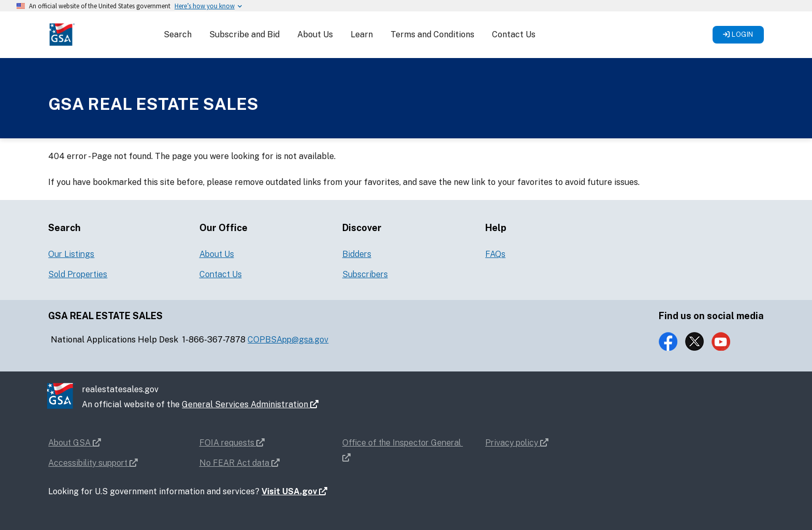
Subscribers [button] (365, 274)
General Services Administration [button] (250, 404)
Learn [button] (362, 34)
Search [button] (178, 34)
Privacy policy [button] (517, 443)
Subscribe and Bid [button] (244, 34)
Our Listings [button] (71, 254)
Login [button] (738, 34)
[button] (62, 34)
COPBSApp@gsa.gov (288, 340)
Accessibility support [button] (93, 463)
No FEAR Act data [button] (240, 463)
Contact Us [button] (514, 34)
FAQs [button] (495, 254)
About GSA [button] (75, 443)
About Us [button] (315, 34)
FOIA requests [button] (232, 443)
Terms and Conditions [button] (432, 34)
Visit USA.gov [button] (294, 491)
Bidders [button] (357, 254)
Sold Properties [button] (78, 274)
